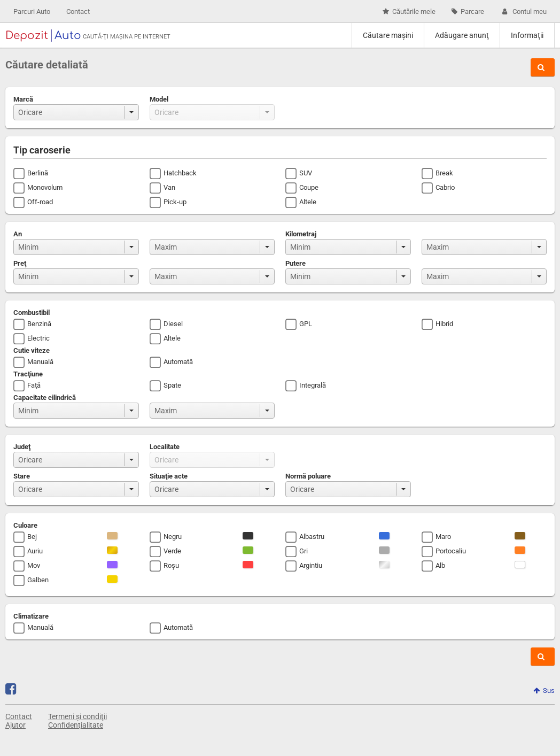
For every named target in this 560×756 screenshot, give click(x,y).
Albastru (312, 537)
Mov (34, 565)
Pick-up (175, 202)
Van (169, 187)
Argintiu (311, 565)
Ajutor (15, 725)
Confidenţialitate (76, 725)
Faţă (34, 385)
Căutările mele (409, 11)
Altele (308, 202)
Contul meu (523, 11)
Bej (32, 537)
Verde (172, 551)
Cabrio (445, 187)
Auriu (35, 551)
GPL (306, 324)
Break (444, 173)
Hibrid (444, 324)
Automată (178, 362)
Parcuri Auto (32, 11)
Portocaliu (451, 551)
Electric (38, 338)
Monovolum (45, 187)
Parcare (468, 11)
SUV (306, 173)
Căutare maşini (388, 35)
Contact (78, 11)
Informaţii (527, 35)
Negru (173, 537)
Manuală (40, 362)
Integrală (313, 385)
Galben (38, 580)
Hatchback (180, 173)
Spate (172, 385)
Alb (440, 565)
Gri (304, 551)
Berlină (38, 173)
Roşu (171, 565)
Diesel (173, 324)
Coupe (309, 187)
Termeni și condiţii (77, 716)
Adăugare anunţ (462, 35)
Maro (443, 537)
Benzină (39, 324)
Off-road (40, 202)
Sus (544, 691)
